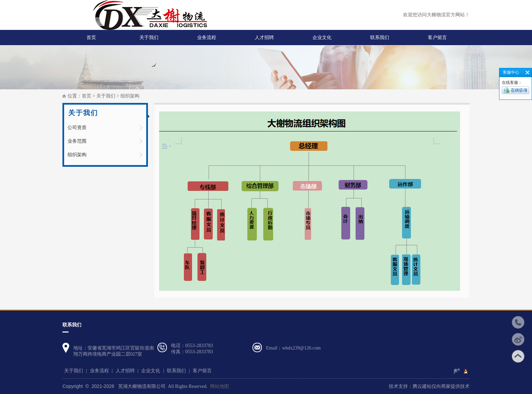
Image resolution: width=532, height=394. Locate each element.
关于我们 (149, 38)
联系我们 (380, 38)
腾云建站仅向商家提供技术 (441, 386)
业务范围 (77, 141)
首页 (91, 38)
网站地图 (220, 386)
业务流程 (207, 38)
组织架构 (77, 155)
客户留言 (437, 38)
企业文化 (322, 38)
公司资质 (77, 128)
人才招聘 (264, 38)
